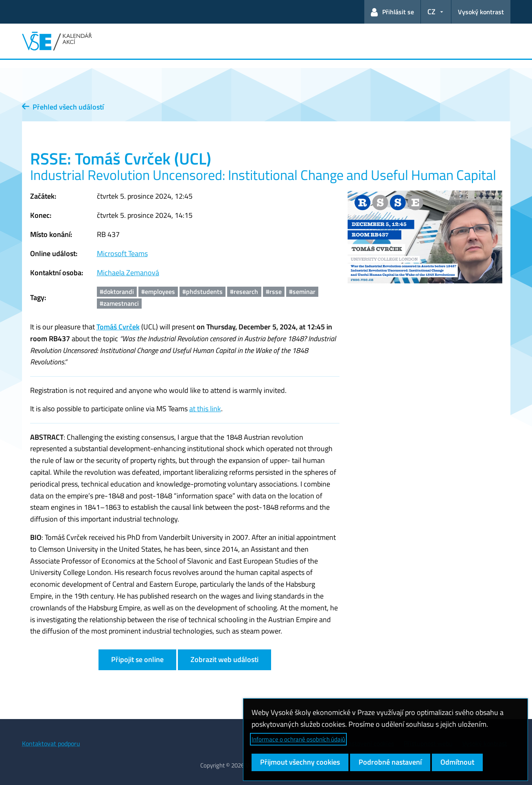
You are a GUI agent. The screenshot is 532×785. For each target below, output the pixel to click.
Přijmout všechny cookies (300, 762)
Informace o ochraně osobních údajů (298, 739)
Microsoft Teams (122, 253)
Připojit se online (137, 659)
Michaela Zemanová (128, 273)
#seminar (302, 292)
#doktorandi (117, 292)
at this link (205, 409)
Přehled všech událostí (63, 107)
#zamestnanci (119, 303)
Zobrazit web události (224, 659)
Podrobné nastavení (390, 762)
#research (244, 292)
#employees (158, 292)
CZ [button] (431, 12)
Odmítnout (457, 762)
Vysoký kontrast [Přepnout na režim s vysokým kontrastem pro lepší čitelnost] (481, 12)
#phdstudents (203, 292)
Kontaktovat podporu (51, 743)
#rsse (274, 292)
